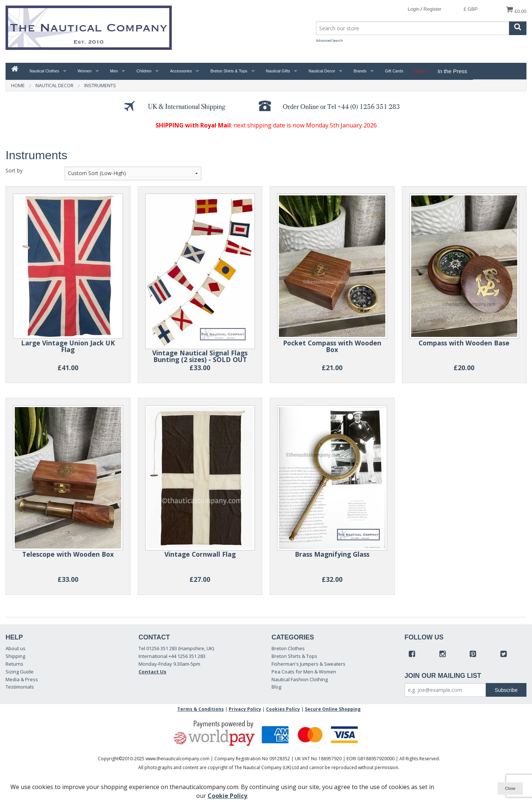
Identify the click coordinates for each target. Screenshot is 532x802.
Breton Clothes (288, 648)
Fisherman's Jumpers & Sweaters (308, 664)
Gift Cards (394, 71)
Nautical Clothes (44, 71)
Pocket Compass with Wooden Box (332, 346)
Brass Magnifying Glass (332, 554)
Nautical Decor (322, 71)
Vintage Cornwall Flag (200, 554)
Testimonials (20, 687)
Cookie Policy (227, 796)
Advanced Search (329, 40)
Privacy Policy (245, 709)
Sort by (14, 170)
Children (144, 71)
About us (16, 648)
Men (114, 71)
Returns (14, 664)
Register (432, 9)
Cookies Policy (283, 709)
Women (85, 71)
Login (413, 9)
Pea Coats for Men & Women (304, 672)
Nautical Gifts (278, 71)
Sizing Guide (20, 672)
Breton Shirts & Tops (229, 71)
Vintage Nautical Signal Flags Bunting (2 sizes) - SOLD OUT (200, 356)
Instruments (100, 85)
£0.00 (516, 10)
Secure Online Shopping (333, 709)
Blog (276, 687)
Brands (360, 71)
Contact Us (152, 672)
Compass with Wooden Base (464, 343)
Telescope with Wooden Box (68, 554)
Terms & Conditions (201, 709)
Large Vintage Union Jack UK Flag (68, 346)
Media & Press (22, 679)
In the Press (452, 71)
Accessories (181, 71)
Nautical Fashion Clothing (300, 679)
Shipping (15, 656)
